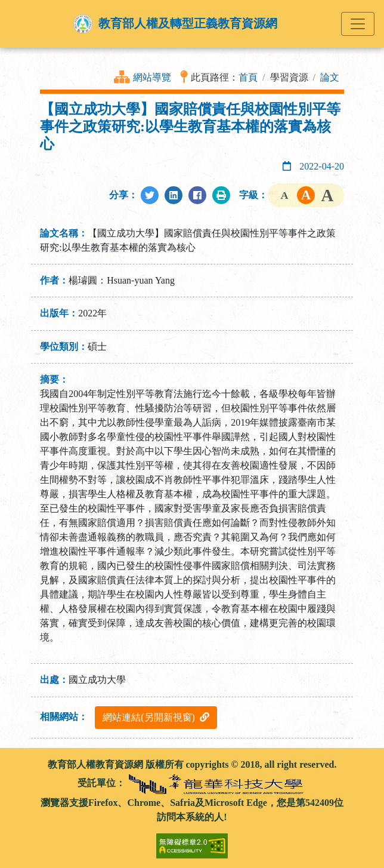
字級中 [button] (306, 195)
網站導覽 (152, 77)
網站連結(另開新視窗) (156, 717)
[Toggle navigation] (358, 24)
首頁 (248, 77)
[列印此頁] (221, 195)
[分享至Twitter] (150, 195)
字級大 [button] (327, 195)
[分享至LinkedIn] (174, 195)
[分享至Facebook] (197, 195)
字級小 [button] (284, 195)
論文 (330, 77)
